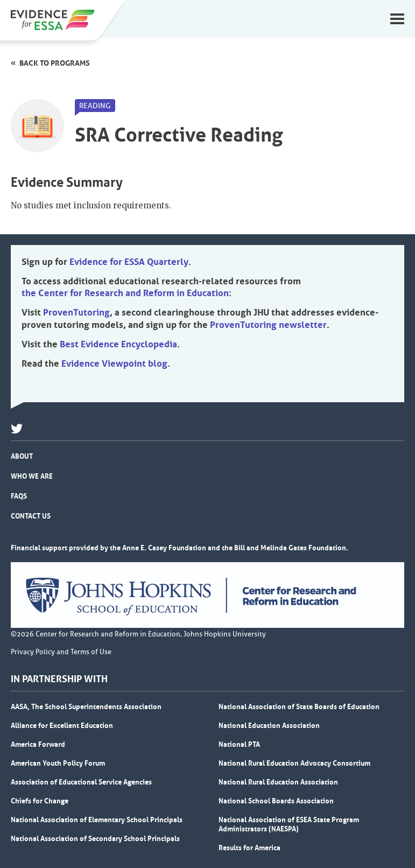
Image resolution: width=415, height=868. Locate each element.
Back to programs (55, 63)
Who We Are (32, 476)
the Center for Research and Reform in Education (125, 293)
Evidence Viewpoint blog (114, 363)
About (22, 456)
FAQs (19, 496)
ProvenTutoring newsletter (268, 325)
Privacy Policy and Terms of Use (61, 652)
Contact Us (31, 516)
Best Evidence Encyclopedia (118, 344)
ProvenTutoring (76, 312)
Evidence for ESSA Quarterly (129, 262)
